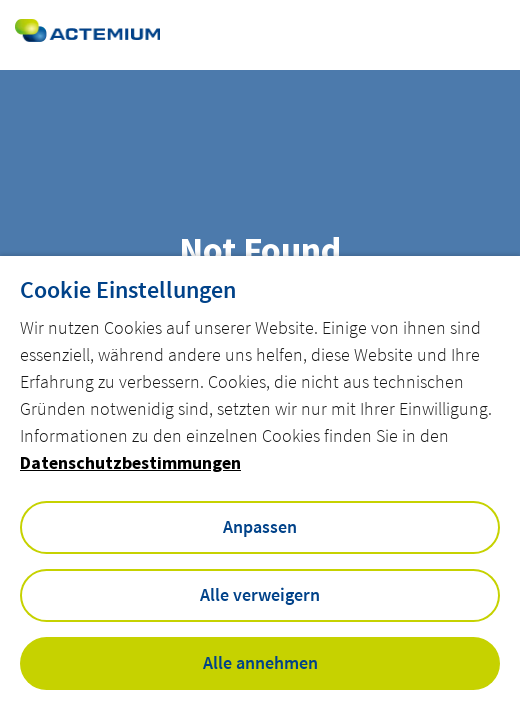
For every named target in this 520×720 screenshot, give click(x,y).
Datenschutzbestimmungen (130, 462)
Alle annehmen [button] (260, 662)
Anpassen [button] (260, 526)
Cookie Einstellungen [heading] (128, 290)
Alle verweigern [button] (260, 594)
